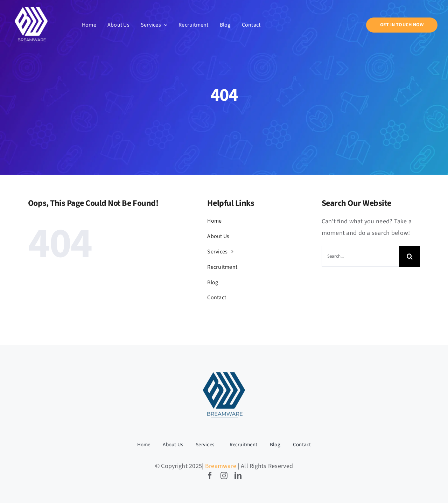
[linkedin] (238, 476)
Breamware (221, 466)
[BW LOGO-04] (224, 372)
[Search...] (360, 256)
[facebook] (210, 476)
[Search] (409, 256)
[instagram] (224, 476)
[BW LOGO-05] (31, 7)
